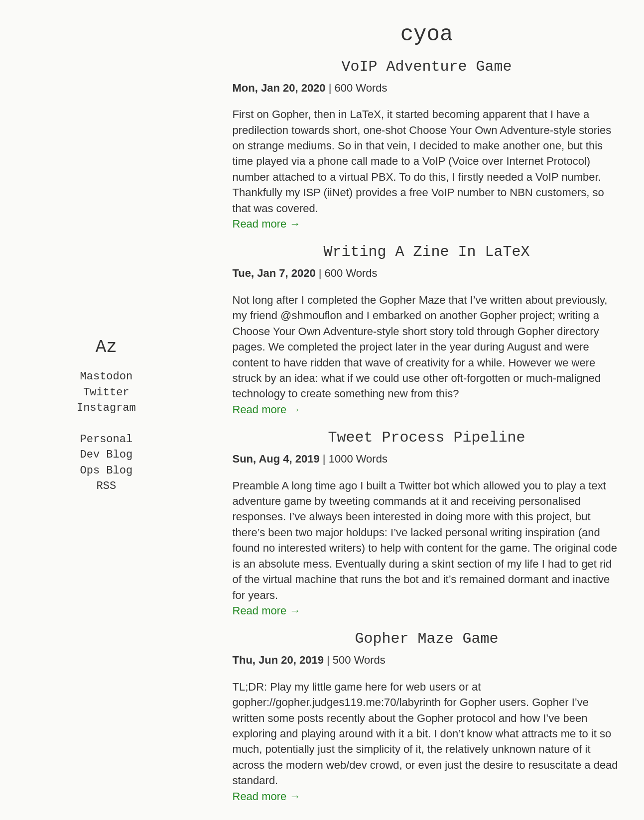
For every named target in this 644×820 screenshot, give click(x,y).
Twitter (106, 393)
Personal (107, 439)
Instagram (106, 409)
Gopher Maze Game (426, 639)
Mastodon (107, 377)
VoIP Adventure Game (426, 67)
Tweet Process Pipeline (426, 438)
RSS (107, 487)
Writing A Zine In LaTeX (426, 252)
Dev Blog (107, 455)
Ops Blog (107, 471)
